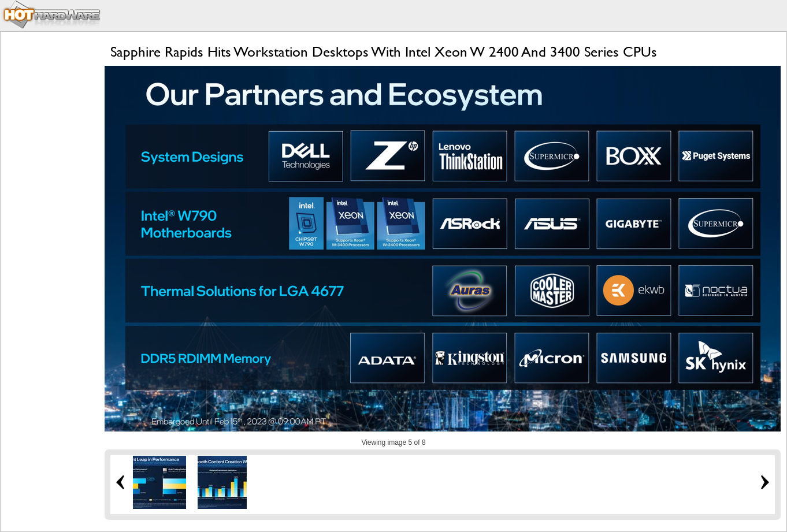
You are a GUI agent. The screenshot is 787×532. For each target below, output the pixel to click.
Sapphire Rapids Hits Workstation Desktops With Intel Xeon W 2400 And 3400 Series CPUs (384, 52)
